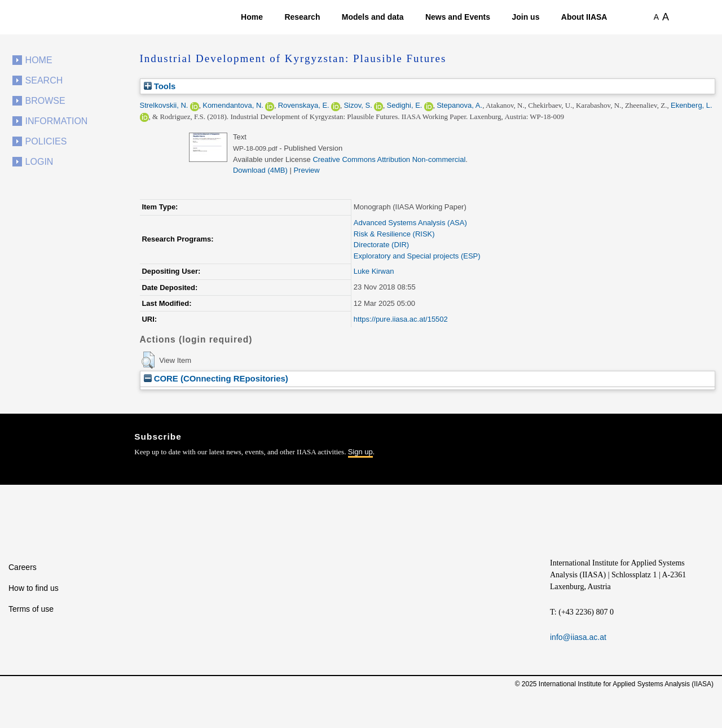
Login (39, 162)
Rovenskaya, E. (304, 105)
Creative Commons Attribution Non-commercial (389, 159)
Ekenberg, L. (692, 105)
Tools (160, 86)
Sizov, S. (358, 105)
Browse (45, 101)
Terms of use (31, 609)
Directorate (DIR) (381, 245)
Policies (46, 141)
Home (252, 17)
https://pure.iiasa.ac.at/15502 (401, 319)
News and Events (458, 17)
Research (302, 17)
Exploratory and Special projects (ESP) (417, 256)
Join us (525, 17)
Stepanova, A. (459, 105)
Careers (23, 567)
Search (44, 80)
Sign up (360, 452)
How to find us (34, 588)
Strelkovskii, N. (164, 105)
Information (57, 121)
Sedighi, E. (405, 105)
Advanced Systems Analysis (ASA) (410, 223)
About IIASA (584, 17)
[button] (148, 360)
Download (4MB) (260, 170)
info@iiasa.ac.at (578, 637)
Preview (306, 170)
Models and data (373, 17)
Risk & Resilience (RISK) (394, 234)
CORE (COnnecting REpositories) (216, 378)
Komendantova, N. (233, 105)
